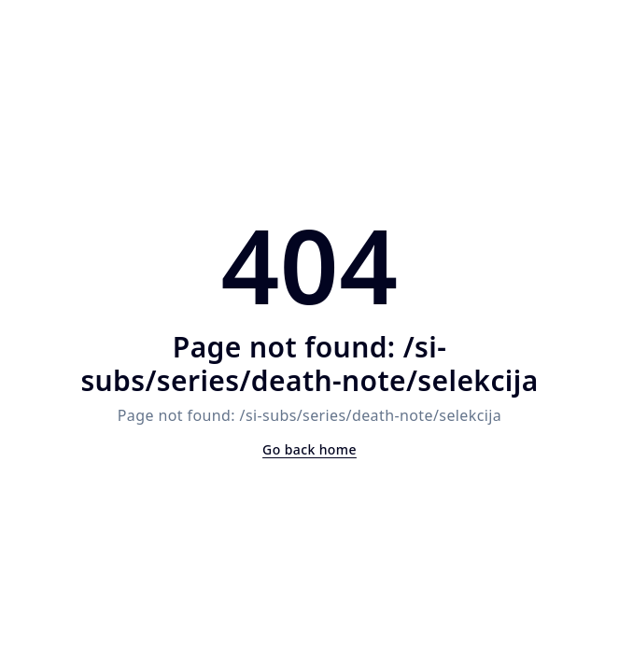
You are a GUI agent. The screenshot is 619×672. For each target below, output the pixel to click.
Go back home (309, 449)
